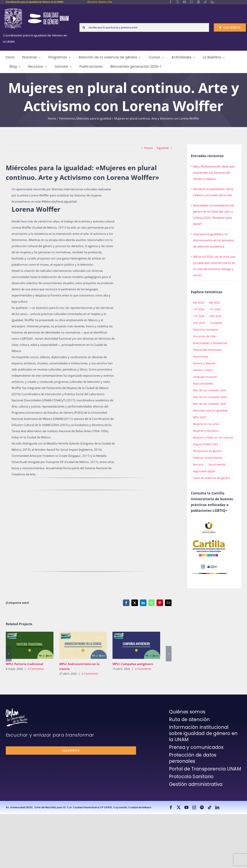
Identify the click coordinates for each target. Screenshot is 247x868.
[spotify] (198, 2)
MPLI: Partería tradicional (25, 664)
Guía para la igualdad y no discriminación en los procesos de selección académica (214, 240)
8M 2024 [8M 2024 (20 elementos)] (198, 303)
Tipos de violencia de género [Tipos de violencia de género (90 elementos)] (211, 478)
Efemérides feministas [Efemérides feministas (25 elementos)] (207, 350)
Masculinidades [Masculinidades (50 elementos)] (203, 384)
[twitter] (178, 2)
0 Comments (36, 669)
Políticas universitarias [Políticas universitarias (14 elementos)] (208, 458)
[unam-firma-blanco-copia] (17, 710)
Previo (149, 148)
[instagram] (191, 2)
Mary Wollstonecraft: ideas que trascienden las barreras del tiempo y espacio (214, 173)
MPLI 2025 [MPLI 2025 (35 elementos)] (200, 417)
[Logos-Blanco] (36, 8)
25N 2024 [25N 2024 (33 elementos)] (215, 316)
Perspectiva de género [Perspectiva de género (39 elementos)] (207, 451)
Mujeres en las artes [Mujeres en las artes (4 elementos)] (206, 424)
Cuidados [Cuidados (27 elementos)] (216, 323)
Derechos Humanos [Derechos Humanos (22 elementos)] (206, 330)
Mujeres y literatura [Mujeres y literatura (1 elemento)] (206, 431)
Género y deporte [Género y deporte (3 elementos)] (204, 363)
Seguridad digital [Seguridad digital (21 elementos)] (204, 471)
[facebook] (171, 2)
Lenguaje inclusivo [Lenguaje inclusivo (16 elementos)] (205, 377)
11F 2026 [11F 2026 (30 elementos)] (199, 316)
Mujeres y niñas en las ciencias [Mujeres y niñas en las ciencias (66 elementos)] (213, 438)
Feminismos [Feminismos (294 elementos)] (201, 357)
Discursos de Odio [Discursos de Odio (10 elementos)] (205, 336)
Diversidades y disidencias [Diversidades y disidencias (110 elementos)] (210, 343)
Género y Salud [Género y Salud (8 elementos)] (203, 370)
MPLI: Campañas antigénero (133, 664)
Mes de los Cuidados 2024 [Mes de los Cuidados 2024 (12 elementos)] (210, 397)
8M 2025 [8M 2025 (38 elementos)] (214, 303)
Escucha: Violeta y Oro (100, 2)
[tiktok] (205, 2)
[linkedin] (212, 2)
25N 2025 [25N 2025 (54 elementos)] (199, 323)
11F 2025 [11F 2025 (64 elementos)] (215, 309)
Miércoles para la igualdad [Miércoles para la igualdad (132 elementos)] (210, 411)
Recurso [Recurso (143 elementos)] (198, 465)
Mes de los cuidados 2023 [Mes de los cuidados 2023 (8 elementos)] (210, 390)
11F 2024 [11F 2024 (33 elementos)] (199, 309)
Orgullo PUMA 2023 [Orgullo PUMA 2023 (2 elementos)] (206, 444)
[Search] (84, 27)
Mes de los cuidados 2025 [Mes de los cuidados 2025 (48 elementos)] (210, 404)
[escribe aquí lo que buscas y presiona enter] (144, 27)
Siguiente (163, 148)
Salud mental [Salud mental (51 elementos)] (217, 465)
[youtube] (184, 2)
